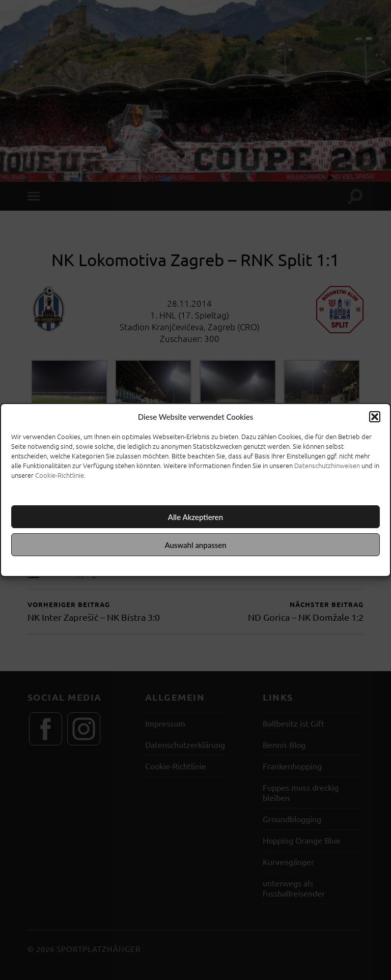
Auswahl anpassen (195, 545)
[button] (375, 417)
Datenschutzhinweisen (327, 465)
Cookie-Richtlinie (60, 475)
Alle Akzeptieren (195, 517)
